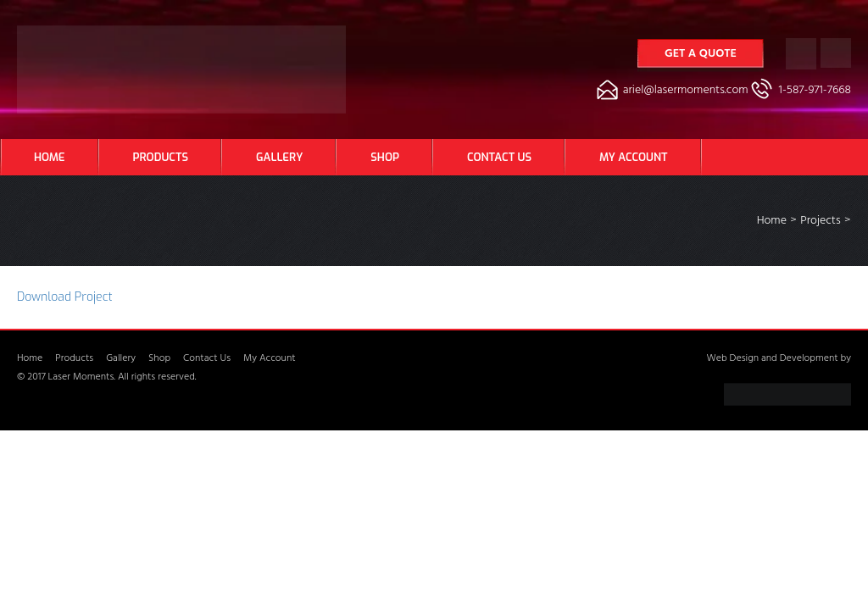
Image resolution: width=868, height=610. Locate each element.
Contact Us (499, 157)
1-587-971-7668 (815, 91)
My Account (633, 157)
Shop (385, 157)
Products (161, 157)
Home (50, 157)
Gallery (279, 157)
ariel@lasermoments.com (686, 91)
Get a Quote (701, 55)
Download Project (65, 297)
